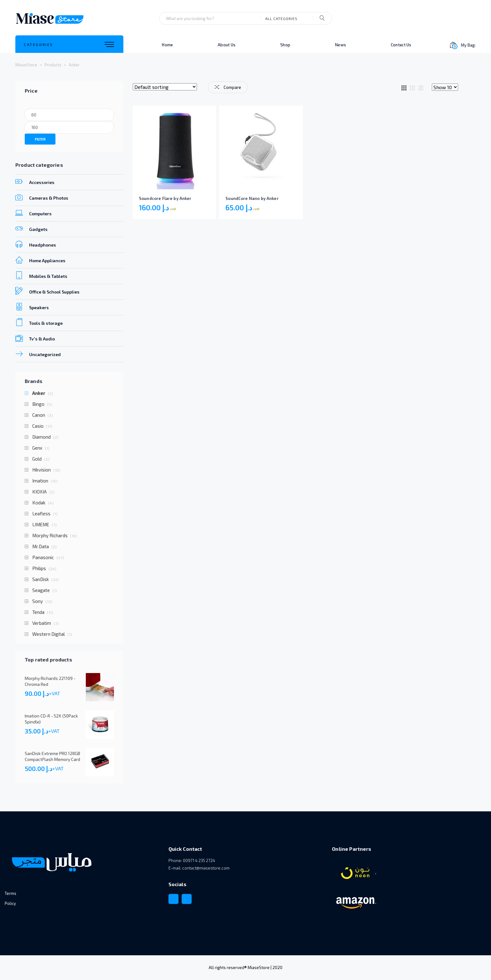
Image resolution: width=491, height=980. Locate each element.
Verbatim (42, 623)
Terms (10, 893)
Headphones (36, 244)
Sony (38, 601)
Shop (285, 45)
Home (167, 45)
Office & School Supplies (47, 291)
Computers (34, 213)
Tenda (38, 612)
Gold (37, 459)
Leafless (41, 514)
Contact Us (401, 45)
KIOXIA (39, 492)
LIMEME (41, 525)
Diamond (41, 437)
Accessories (35, 181)
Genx (37, 448)
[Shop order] (165, 87)
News (341, 45)
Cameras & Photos (42, 197)
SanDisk (41, 579)
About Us (227, 45)
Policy (10, 903)
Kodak (39, 503)
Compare (228, 87)
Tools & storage (39, 322)
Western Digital (49, 634)
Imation (40, 481)
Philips (39, 568)
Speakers (32, 307)
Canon (39, 415)
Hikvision (41, 470)
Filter (40, 139)
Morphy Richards (50, 536)
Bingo (38, 404)
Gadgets (31, 228)
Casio (38, 426)
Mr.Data (41, 546)
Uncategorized (38, 354)
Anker (39, 393)
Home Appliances (40, 260)
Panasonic (43, 557)
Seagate (41, 590)
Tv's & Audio (35, 338)
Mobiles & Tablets (41, 275)
